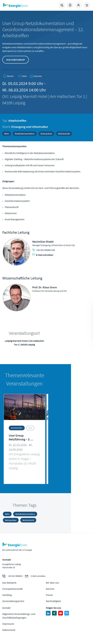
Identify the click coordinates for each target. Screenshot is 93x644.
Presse (49, 595)
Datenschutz (9, 630)
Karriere (50, 589)
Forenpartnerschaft (12, 589)
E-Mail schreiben (43, 255)
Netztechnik (64, 134)
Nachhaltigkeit (53, 601)
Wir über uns (53, 583)
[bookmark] (8, 76)
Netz (7, 134)
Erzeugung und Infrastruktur (30, 127)
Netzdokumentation (25, 134)
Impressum (8, 624)
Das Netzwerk (9, 583)
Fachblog (7, 595)
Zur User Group (16, 60)
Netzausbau (46, 134)
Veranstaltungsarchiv (13, 601)
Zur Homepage (24, 5)
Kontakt (6, 608)
